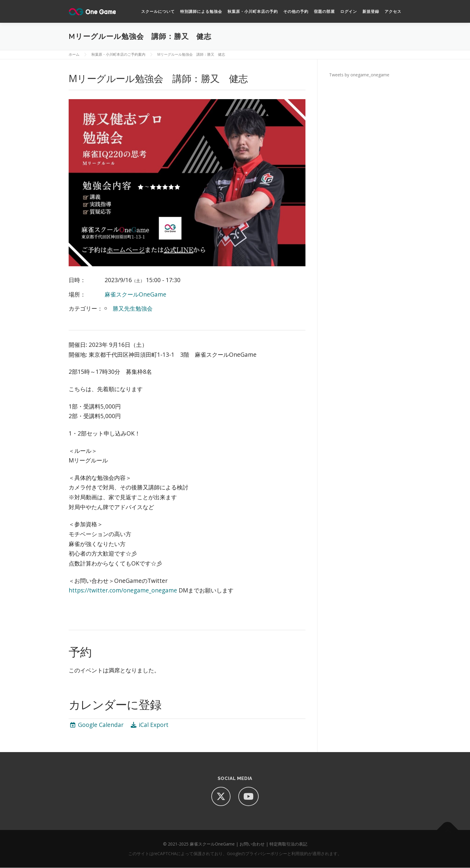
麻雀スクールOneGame (135, 295)
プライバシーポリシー (266, 854)
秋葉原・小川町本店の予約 (253, 12)
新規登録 (371, 12)
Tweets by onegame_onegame (359, 75)
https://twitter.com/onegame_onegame (123, 590)
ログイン (349, 12)
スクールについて (158, 12)
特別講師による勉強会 (201, 12)
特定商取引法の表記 (288, 844)
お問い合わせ (252, 844)
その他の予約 (296, 12)
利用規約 (300, 854)
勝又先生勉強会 (133, 309)
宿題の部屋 (324, 12)
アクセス (393, 12)
